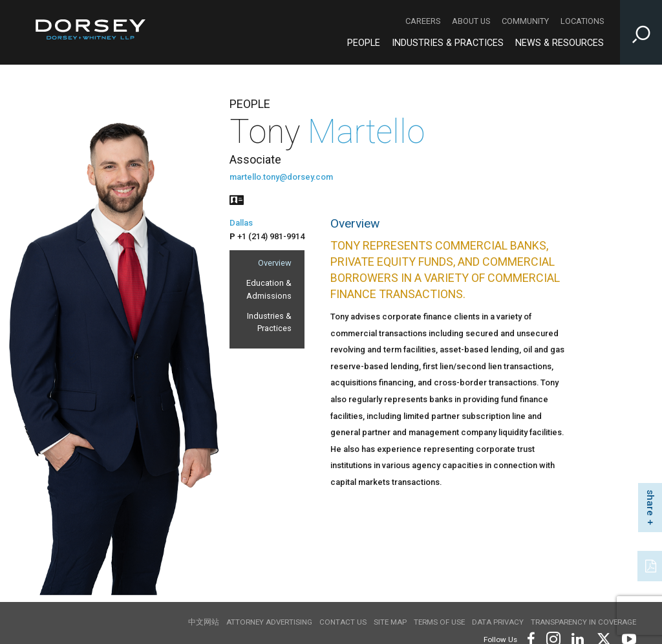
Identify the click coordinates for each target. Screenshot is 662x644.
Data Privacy (498, 622)
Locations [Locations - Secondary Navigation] (582, 21)
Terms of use (439, 622)
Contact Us (343, 622)
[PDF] (652, 564)
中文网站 (204, 622)
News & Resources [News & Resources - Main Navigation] (560, 43)
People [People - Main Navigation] (364, 43)
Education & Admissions (269, 289)
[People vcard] (237, 199)
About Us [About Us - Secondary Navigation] (471, 21)
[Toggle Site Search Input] (641, 32)
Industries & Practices (269, 322)
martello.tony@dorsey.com (281, 177)
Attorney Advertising (269, 622)
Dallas (241, 223)
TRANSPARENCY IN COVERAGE (583, 622)
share (650, 503)
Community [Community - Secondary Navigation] (525, 21)
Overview (275, 263)
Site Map (390, 622)
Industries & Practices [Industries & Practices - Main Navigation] (448, 43)
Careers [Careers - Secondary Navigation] (423, 21)
